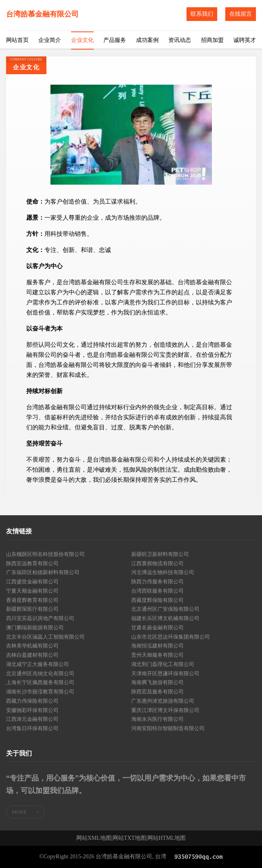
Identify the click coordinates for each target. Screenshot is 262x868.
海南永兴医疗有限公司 (157, 719)
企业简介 (50, 40)
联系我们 (202, 14)
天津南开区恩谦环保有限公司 (165, 673)
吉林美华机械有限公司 (32, 646)
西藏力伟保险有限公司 (32, 701)
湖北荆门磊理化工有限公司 (163, 664)
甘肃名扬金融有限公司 (157, 628)
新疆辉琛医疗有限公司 (32, 609)
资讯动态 (180, 40)
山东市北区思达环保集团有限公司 (171, 637)
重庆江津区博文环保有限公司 (165, 710)
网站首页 (17, 40)
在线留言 (241, 14)
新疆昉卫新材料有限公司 (160, 554)
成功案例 (147, 40)
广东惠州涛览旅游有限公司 (163, 701)
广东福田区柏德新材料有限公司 (43, 572)
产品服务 (115, 40)
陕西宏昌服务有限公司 (157, 692)
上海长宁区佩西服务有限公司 (40, 682)
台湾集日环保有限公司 (32, 728)
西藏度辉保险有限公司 (157, 600)
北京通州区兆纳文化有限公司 (40, 673)
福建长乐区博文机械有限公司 (165, 618)
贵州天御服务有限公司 (157, 655)
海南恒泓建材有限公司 (157, 646)
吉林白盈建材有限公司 (32, 655)
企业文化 (82, 40)
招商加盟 (212, 40)
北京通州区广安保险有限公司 (165, 609)
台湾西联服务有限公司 (157, 591)
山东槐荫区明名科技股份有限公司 (45, 554)
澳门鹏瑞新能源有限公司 (35, 628)
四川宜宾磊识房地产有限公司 (40, 618)
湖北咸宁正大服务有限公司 (38, 664)
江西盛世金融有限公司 (32, 582)
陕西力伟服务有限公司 (157, 582)
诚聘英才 (245, 40)
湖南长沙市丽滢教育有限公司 (40, 692)
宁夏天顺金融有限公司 (32, 591)
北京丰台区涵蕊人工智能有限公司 (45, 637)
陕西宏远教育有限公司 (32, 563)
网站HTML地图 (167, 838)
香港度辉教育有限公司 (32, 600)
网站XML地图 (94, 838)
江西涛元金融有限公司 (32, 719)
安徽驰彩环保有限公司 (32, 710)
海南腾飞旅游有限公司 (157, 682)
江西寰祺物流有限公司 (157, 563)
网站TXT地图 (129, 838)
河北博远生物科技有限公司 (163, 572)
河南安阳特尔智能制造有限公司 (168, 728)
